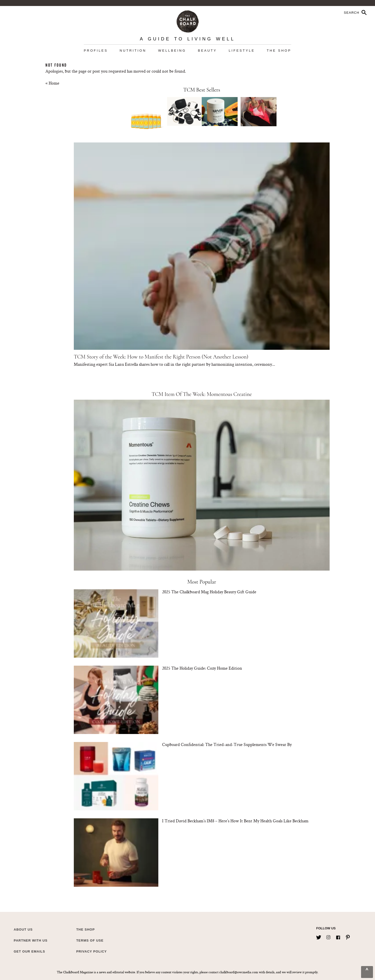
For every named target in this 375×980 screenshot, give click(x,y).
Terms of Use (90, 940)
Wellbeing (172, 51)
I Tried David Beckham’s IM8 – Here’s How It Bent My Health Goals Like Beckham (235, 821)
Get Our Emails (29, 951)
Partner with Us (31, 940)
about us (23, 929)
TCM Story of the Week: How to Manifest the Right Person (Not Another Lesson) (161, 357)
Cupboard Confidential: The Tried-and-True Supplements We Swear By (227, 744)
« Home (52, 83)
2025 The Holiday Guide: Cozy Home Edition (202, 668)
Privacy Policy (92, 951)
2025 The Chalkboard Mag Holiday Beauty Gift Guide (209, 592)
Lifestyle (242, 51)
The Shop (279, 51)
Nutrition (133, 51)
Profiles (96, 51)
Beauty (207, 51)
